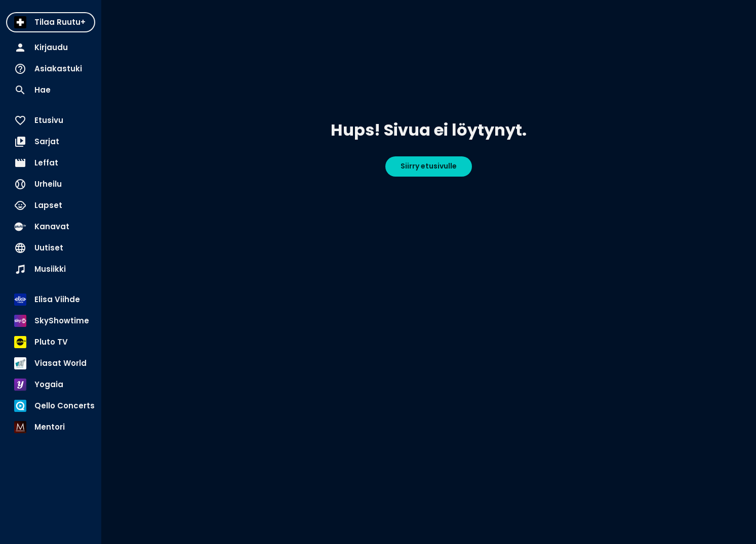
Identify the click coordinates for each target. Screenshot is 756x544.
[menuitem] (51, 22)
